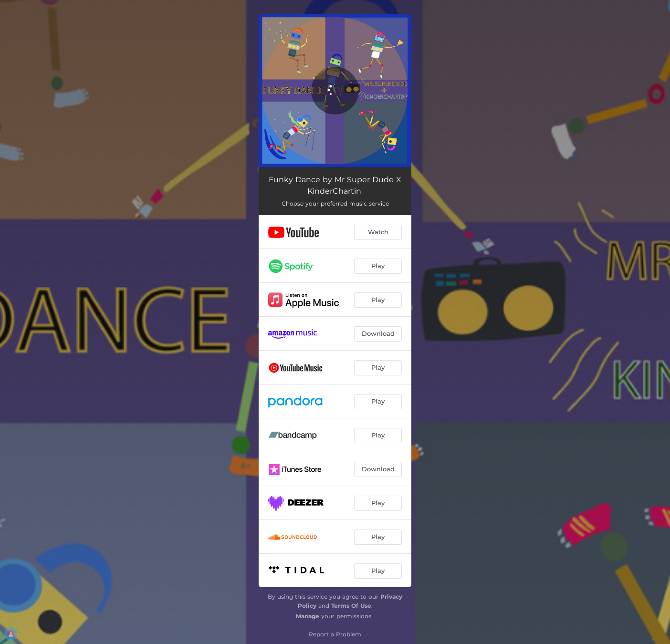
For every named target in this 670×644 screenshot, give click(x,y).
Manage (308, 616)
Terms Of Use (351, 606)
